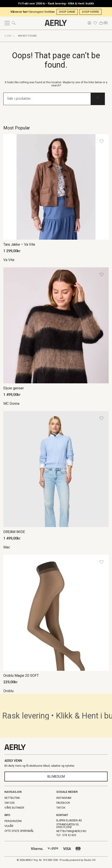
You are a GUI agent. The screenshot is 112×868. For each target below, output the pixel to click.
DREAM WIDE (14, 532)
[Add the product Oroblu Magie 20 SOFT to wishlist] (101, 562)
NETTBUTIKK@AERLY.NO (71, 831)
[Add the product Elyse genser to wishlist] (101, 275)
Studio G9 (90, 860)
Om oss (9, 803)
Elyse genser (14, 388)
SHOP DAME (67, 12)
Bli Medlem (56, 777)
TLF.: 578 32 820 (66, 835)
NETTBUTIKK (12, 798)
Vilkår (9, 826)
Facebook (63, 803)
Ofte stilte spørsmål (19, 831)
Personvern (13, 821)
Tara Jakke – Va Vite (19, 244)
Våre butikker (14, 808)
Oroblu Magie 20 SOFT (21, 676)
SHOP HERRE (91, 12)
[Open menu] (7, 23)
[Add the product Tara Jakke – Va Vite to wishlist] (101, 141)
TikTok (61, 808)
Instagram (64, 798)
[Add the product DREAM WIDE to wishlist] (101, 418)
